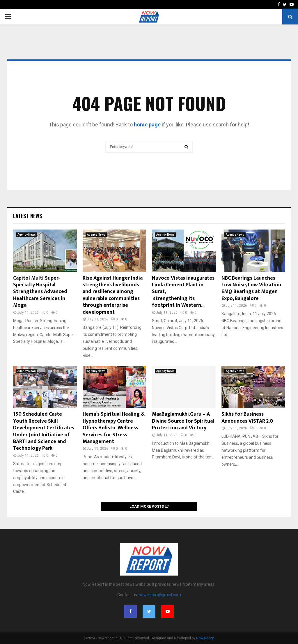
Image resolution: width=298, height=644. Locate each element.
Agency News (27, 235)
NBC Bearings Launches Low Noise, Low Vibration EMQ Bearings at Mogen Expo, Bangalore (251, 288)
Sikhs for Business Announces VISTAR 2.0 (247, 418)
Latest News (28, 216)
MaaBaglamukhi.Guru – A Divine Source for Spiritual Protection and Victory (183, 421)
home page (147, 125)
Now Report (205, 638)
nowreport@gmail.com (160, 595)
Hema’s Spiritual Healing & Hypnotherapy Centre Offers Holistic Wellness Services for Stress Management (114, 428)
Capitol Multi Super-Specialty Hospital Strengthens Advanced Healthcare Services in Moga (40, 292)
